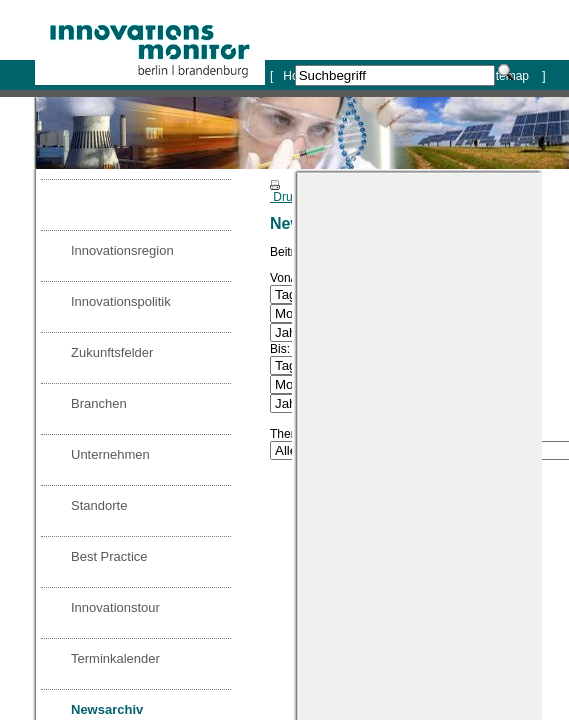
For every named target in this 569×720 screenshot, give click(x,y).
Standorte (99, 505)
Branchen (99, 403)
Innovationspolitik (121, 301)
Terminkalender (115, 658)
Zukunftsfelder (112, 352)
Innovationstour (115, 607)
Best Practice (109, 556)
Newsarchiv (107, 709)
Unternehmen (110, 454)
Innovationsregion (122, 250)
